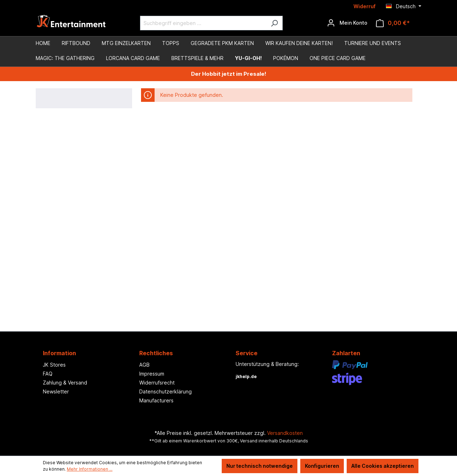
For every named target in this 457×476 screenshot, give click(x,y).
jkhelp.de (246, 376)
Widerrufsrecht (157, 383)
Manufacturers (156, 400)
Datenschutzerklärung (165, 391)
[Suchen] (274, 23)
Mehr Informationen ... (90, 469)
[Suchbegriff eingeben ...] (203, 23)
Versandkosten (285, 433)
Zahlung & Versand (65, 383)
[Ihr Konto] (347, 23)
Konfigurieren (322, 466)
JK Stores (54, 365)
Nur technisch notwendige (260, 466)
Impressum (152, 374)
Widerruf (365, 6)
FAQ (48, 374)
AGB (144, 365)
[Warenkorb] (393, 23)
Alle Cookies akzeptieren (383, 466)
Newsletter (56, 391)
